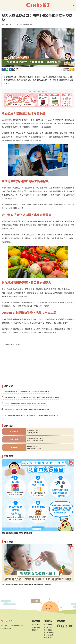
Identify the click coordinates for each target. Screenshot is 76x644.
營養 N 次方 (49, 637)
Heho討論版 (49, 635)
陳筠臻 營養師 (28, 24)
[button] (3, 5)
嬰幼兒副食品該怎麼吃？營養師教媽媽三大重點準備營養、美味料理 (27, 584)
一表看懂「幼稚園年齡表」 (36, 438)
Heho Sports (49, 632)
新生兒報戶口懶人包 (33, 430)
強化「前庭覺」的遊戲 (34, 449)
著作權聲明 (36, 627)
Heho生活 (48, 627)
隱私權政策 (36, 625)
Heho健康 (48, 625)
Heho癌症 (48, 630)
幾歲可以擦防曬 (32, 446)
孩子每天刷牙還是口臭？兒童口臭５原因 (17, 533)
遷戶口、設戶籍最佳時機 (35, 441)
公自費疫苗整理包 (33, 433)
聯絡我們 (35, 630)
